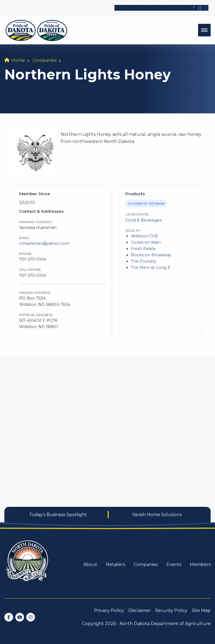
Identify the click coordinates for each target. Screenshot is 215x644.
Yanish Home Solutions (157, 515)
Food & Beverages (143, 220)
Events (174, 564)
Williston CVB (144, 236)
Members (200, 564)
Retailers (116, 564)
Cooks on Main (146, 242)
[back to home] (36, 30)
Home (18, 60)
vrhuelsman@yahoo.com (44, 243)
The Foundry (144, 261)
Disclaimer (140, 610)
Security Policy (171, 610)
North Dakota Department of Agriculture (165, 624)
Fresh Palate (143, 249)
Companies (45, 60)
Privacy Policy (109, 610)
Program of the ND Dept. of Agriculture (152, 8)
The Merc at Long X (150, 268)
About (90, 564)
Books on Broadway (151, 255)
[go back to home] (27, 564)
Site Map (201, 610)
